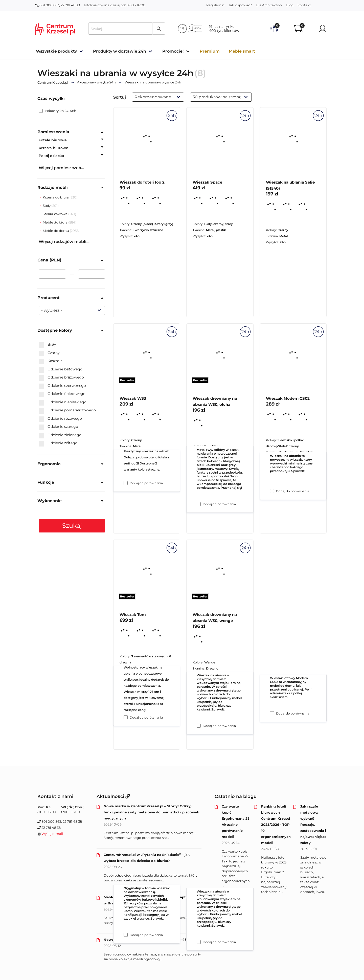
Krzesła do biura (56, 197)
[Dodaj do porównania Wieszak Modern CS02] (272, 713)
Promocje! (173, 51)
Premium (210, 51)
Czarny (49, 353)
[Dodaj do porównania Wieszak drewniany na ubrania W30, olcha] (199, 726)
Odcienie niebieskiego (63, 402)
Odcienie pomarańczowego (67, 410)
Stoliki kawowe (55, 214)
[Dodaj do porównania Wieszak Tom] (126, 935)
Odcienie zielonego (60, 435)
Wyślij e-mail (52, 834)
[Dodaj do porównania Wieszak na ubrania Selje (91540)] (272, 491)
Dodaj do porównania (146, 483)
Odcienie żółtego (58, 443)
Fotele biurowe (53, 140)
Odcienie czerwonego (62, 386)
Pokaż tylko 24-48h (58, 111)
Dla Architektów (269, 5)
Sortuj (120, 97)
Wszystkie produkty (56, 51)
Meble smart (242, 51)
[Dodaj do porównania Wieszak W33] (126, 717)
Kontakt (304, 5)
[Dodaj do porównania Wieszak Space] (199, 504)
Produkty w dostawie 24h (120, 51)
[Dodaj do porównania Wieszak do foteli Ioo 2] (126, 483)
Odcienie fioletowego (62, 394)
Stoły (47, 206)
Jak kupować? (240, 5)
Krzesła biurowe (53, 148)
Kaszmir (50, 361)
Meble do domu (56, 231)
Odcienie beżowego (61, 369)
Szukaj (72, 526)
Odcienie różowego (60, 419)
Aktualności (113, 796)
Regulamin (215, 5)
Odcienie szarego (58, 427)
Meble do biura (55, 222)
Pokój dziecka (51, 156)
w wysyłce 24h (97, 82)
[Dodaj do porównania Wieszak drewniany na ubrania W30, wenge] (199, 942)
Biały (47, 345)
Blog (290, 5)
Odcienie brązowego (61, 377)
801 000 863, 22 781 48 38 (58, 5)
